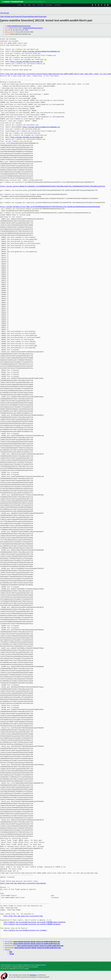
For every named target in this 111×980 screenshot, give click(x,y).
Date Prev (4, 17)
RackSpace (33, 975)
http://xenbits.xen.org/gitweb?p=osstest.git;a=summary (25, 930)
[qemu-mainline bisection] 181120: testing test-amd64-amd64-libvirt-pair (37, 944)
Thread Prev (18, 17)
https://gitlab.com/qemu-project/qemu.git (26, 62)
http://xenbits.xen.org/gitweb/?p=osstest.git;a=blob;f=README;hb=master (32, 924)
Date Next (10, 17)
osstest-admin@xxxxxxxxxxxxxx (33, 28)
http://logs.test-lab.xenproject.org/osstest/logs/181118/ (23, 883)
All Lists (6, 13)
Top (2, 13)
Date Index (34, 17)
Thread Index (42, 17)
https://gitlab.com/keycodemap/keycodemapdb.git (41, 51)
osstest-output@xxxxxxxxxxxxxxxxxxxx (19, 26)
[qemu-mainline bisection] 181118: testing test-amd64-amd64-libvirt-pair (37, 942)
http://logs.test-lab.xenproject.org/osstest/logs (23, 916)
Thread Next (26, 17)
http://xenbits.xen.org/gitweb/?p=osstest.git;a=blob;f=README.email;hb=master (35, 922)
